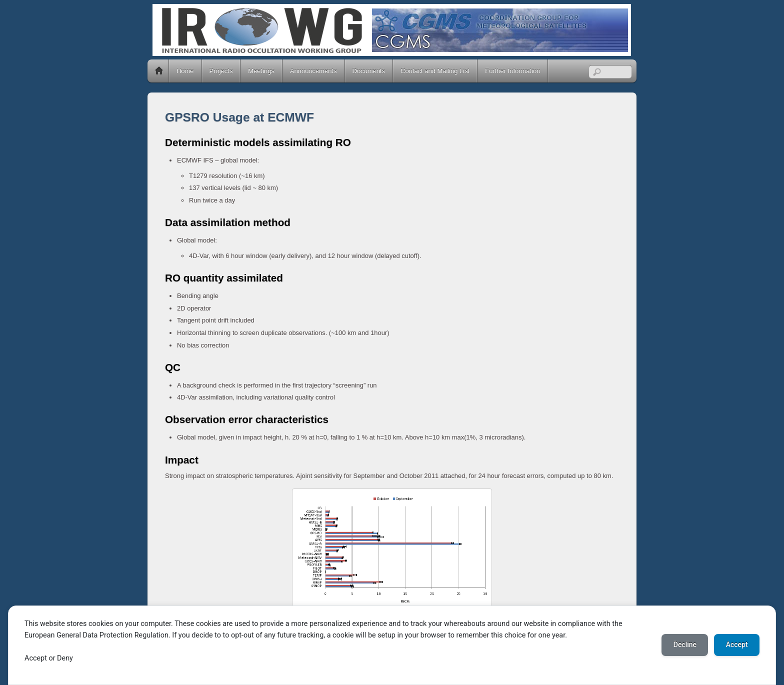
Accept (736, 645)
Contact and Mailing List (435, 71)
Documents (369, 71)
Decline (684, 645)
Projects (221, 71)
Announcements (313, 71)
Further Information (512, 71)
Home (159, 71)
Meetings (261, 71)
